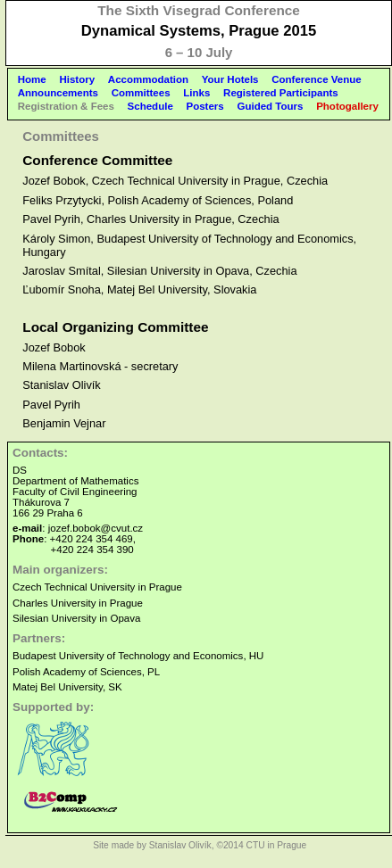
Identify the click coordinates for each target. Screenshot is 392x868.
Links (196, 93)
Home (32, 79)
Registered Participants (281, 93)
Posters (205, 106)
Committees (141, 93)
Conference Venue (316, 79)
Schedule (150, 106)
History (77, 79)
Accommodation (148, 79)
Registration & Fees (66, 106)
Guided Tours (270, 106)
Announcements (58, 93)
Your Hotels (230, 79)
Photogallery (347, 106)
